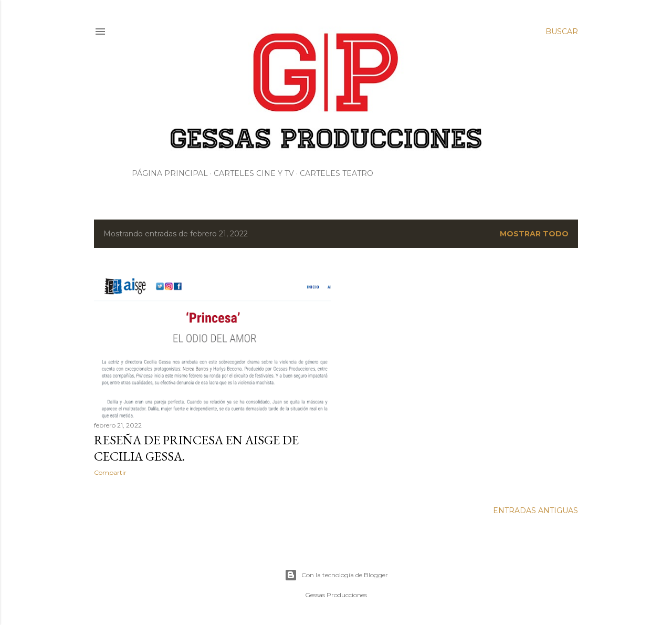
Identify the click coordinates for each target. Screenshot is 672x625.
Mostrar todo (534, 234)
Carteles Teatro (337, 173)
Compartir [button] (110, 472)
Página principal (170, 173)
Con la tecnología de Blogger (336, 575)
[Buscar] (562, 32)
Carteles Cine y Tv (254, 173)
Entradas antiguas (535, 511)
